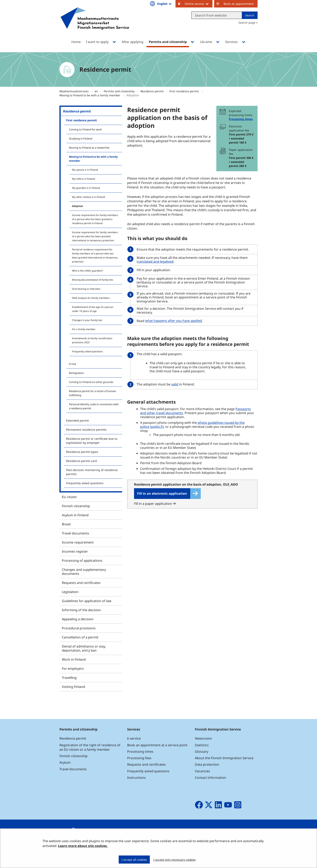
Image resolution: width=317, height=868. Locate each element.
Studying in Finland (81, 139)
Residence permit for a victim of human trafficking (92, 393)
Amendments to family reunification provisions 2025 (92, 340)
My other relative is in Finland (88, 197)
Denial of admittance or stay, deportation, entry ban (84, 648)
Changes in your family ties (87, 320)
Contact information (210, 778)
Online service (199, 4)
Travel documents (76, 533)
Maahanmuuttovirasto (74, 91)
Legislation (70, 592)
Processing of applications (82, 560)
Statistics (202, 745)
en (97, 91)
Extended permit (77, 420)
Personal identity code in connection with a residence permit (94, 406)
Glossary (202, 751)
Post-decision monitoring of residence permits (92, 472)
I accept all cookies (134, 860)
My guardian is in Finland (86, 188)
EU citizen (69, 497)
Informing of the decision (81, 610)
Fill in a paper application (155, 504)
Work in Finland (74, 659)
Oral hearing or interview (86, 289)
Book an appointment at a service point (157, 745)
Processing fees (139, 758)
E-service (134, 738)
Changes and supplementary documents (84, 572)
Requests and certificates (81, 583)
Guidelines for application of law (87, 601)
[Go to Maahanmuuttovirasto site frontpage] (95, 24)
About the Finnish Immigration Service (224, 758)
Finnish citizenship (76, 506)
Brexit (66, 524)
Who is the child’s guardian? (87, 271)
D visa (72, 364)
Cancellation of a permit (80, 637)
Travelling (69, 678)
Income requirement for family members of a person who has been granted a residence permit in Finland (95, 219)
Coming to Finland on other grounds (91, 382)
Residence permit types (82, 452)
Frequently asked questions (87, 351)
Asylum (65, 762)
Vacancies (202, 771)
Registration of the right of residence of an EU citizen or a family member (90, 747)
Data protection (207, 764)
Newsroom (203, 738)
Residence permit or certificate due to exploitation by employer (92, 441)
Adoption (78, 206)
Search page (247, 23)
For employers (73, 669)
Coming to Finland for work (85, 129)
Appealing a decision (78, 619)
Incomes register (75, 551)
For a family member (84, 329)
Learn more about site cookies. (83, 846)
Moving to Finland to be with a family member (90, 95)
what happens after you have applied (174, 321)
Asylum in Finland (75, 515)
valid (175, 384)
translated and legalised (156, 261)
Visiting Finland (73, 687)
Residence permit (152, 91)
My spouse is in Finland (85, 170)
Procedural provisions (79, 628)
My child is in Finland (83, 179)
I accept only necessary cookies (175, 860)
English (165, 4)
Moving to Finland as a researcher (89, 148)
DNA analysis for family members (91, 298)
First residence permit (184, 91)
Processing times (241, 119)
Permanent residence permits (86, 430)
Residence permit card (81, 461)
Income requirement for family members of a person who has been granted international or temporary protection (95, 236)
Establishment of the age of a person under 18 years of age (93, 309)
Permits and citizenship (119, 91)
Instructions (136, 778)
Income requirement (78, 542)
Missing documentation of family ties (93, 280)
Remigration (76, 373)
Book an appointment (239, 4)
